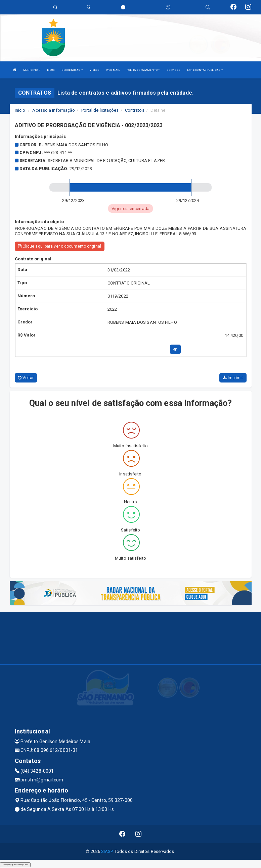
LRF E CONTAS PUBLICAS (205, 70)
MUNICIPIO (32, 70)
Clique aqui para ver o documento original (60, 246)
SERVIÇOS (173, 70)
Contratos (135, 110)
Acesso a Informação (54, 110)
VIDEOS (95, 70)
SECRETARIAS (72, 70)
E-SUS (51, 70)
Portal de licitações (100, 110)
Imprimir (233, 378)
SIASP (107, 851)
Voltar (26, 378)
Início (20, 110)
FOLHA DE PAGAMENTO (143, 70)
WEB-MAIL (113, 70)
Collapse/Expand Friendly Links (15, 865)
